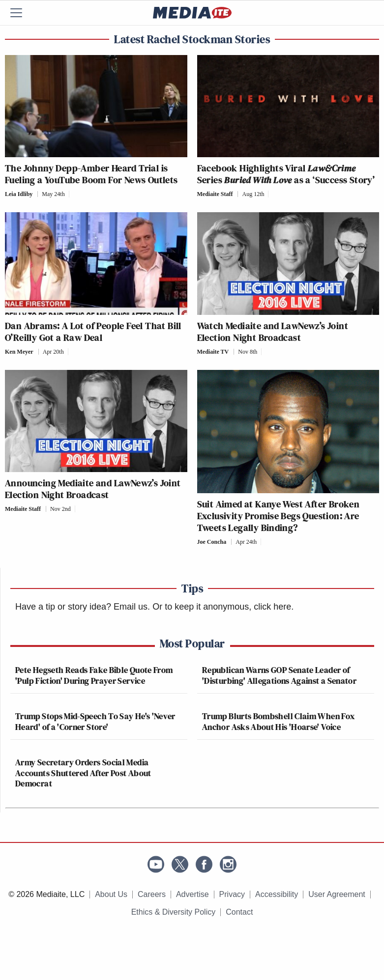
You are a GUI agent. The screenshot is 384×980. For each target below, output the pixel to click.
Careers (152, 894)
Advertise (192, 894)
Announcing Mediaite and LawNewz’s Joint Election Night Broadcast (93, 489)
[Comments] (72, 194)
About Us (111, 894)
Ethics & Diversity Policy (174, 912)
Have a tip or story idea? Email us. (83, 607)
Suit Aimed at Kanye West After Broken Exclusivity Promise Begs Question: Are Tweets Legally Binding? (279, 516)
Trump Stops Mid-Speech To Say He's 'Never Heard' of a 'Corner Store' (95, 721)
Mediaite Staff (215, 194)
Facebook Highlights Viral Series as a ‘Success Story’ (286, 174)
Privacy (232, 894)
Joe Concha (212, 542)
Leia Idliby (19, 194)
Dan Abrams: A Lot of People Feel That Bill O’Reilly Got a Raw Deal (93, 332)
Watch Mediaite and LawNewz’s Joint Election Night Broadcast (273, 332)
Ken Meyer (19, 352)
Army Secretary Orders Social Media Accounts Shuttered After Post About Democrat (83, 773)
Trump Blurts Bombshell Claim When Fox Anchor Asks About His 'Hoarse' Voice (278, 721)
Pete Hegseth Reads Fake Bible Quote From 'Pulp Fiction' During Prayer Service (94, 675)
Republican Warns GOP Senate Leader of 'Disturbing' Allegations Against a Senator (279, 675)
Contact (239, 912)
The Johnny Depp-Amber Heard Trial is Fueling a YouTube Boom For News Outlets (91, 174)
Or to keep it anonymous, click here (222, 607)
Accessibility (277, 894)
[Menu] (22, 13)
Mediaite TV (213, 352)
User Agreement (337, 894)
